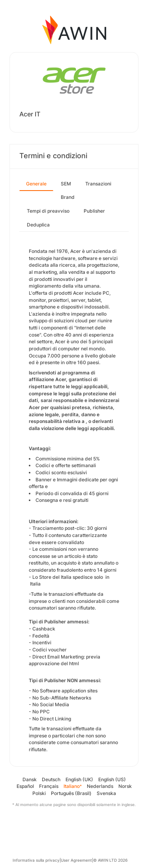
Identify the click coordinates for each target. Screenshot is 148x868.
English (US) (112, 779)
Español (25, 786)
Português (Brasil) (71, 793)
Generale (36, 184)
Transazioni (98, 184)
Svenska (106, 793)
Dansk (30, 779)
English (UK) (79, 779)
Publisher (94, 211)
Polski (39, 793)
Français (49, 786)
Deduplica (38, 225)
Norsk (125, 786)
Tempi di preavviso (48, 211)
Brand (68, 197)
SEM (66, 184)
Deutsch (51, 779)
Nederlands (100, 786)
